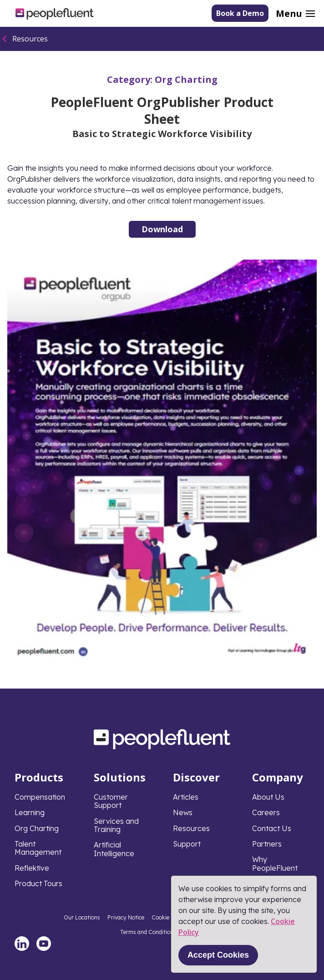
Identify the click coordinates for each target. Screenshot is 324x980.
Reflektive (32, 868)
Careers (266, 812)
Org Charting (186, 79)
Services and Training (116, 825)
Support (187, 844)
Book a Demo (240, 13)
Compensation (40, 797)
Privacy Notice (126, 917)
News (183, 812)
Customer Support (111, 801)
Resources (30, 39)
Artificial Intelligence (114, 849)
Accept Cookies (218, 955)
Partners (267, 844)
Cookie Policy (169, 917)
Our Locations (82, 917)
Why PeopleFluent (275, 863)
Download (162, 229)
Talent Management (38, 848)
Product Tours (38, 883)
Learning (30, 812)
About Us (268, 797)
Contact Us (272, 828)
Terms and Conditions (148, 932)
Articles (186, 797)
